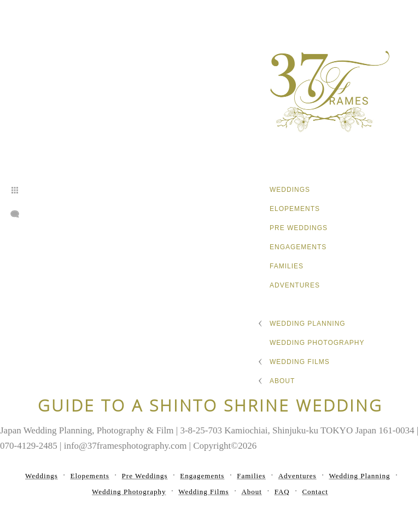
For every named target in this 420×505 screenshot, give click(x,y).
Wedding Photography (317, 343)
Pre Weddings (299, 228)
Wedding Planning (308, 324)
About (282, 381)
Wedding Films (300, 362)
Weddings (290, 190)
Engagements (298, 247)
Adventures (295, 285)
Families (287, 266)
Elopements (295, 209)
